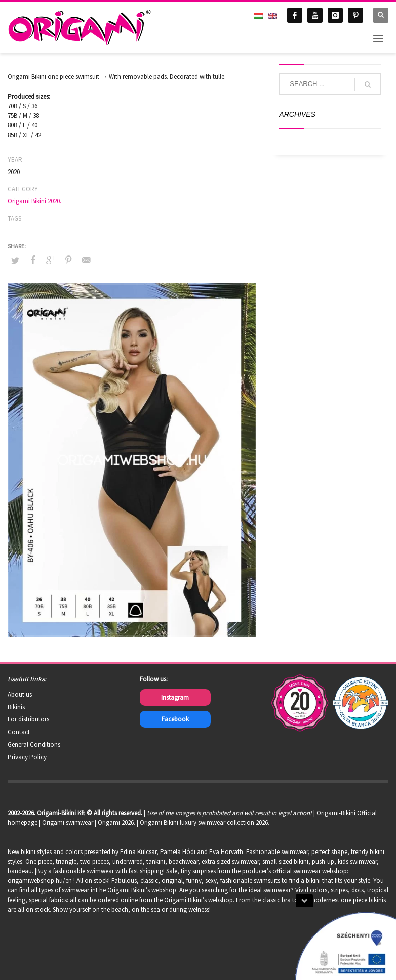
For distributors (28, 719)
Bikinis (16, 707)
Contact (19, 732)
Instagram (175, 697)
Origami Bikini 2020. (34, 201)
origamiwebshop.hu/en (40, 881)
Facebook (175, 719)
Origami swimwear (68, 822)
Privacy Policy (27, 757)
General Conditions (34, 744)
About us (20, 694)
